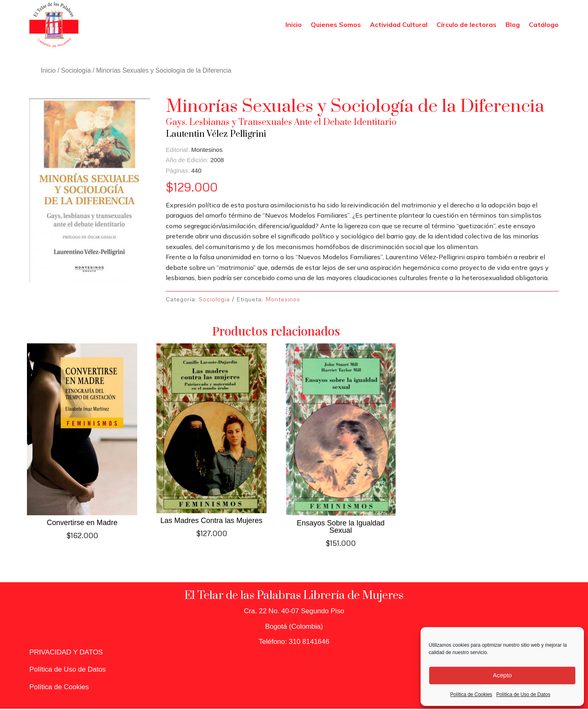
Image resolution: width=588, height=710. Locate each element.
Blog (513, 24)
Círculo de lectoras (467, 24)
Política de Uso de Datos (523, 694)
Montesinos (283, 299)
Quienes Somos (336, 24)
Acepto (502, 675)
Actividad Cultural (399, 24)
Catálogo (544, 24)
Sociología (76, 70)
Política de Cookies (471, 694)
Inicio (294, 24)
